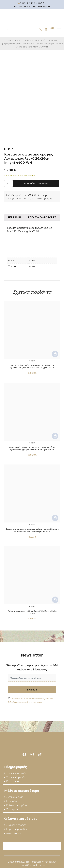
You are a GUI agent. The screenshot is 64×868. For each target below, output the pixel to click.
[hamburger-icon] (59, 29)
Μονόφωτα (16, 43)
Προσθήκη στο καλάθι (36, 183)
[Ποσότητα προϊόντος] (8, 183)
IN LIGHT (33, 261)
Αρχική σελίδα (14, 40)
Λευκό (32, 266)
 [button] (55, 354)
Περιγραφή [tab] (14, 217)
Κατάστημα (28, 40)
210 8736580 (27, 3)
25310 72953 (40, 3)
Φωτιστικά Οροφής (41, 199)
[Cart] (51, 29)
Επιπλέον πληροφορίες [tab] (42, 217)
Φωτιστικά (40, 40)
